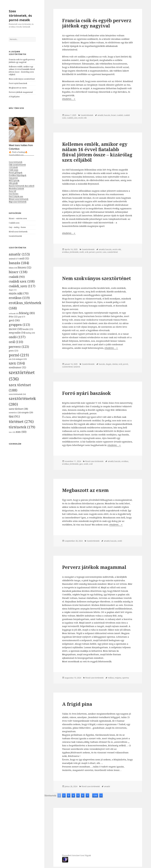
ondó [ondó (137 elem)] (17, 337)
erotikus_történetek (70, 252)
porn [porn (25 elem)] (14, 351)
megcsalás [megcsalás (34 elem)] (17, 333)
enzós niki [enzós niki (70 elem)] (19, 293)
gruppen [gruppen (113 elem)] (19, 325)
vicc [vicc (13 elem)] (12, 432)
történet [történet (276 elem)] (21, 421)
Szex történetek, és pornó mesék (20, 15)
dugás (109, 364)
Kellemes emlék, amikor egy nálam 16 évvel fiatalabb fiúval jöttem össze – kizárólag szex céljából (22, 71)
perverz (92, 252)
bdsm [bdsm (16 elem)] (13, 268)
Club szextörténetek (17, 165)
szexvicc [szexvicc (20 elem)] (15, 412)
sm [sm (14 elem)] (12, 359)
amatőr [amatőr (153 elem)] (19, 254)
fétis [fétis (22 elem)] (13, 317)
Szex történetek (16, 162)
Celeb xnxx (14, 170)
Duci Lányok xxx (16, 196)
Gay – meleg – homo (17, 227)
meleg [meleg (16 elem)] (30, 333)
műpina (118, 678)
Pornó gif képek (16, 173)
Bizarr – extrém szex (18, 218)
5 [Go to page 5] (78, 795)
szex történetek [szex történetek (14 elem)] (17, 394)
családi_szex (72, 118)
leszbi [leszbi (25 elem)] (28, 329)
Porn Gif (12, 191)
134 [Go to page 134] (95, 795)
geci (81, 464)
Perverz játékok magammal (21, 92)
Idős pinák (13, 183)
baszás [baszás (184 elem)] (19, 263)
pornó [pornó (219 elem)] (19, 355)
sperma (126, 678)
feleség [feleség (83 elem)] (27, 313)
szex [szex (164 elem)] (17, 363)
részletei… (69, 99)
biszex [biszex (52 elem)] (25, 267)
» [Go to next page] (101, 795)
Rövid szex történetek (18, 232)
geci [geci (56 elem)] (14, 320)
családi (120, 115)
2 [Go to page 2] (64, 795)
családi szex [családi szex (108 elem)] (22, 281)
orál (86, 252)
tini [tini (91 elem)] (14, 416)
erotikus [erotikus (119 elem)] (19, 298)
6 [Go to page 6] (83, 795)
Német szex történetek (19, 199)
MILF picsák (14, 181)
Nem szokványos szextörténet (22, 79)
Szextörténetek (15, 236)
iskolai (115, 364)
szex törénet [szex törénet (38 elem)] (18, 409)
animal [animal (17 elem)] (14, 259)
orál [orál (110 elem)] (16, 342)
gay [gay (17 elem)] (22, 317)
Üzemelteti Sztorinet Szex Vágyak (77, 855)
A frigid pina (14, 97)
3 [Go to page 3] (69, 795)
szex (104, 252)
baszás (107, 115)
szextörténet (113, 252)
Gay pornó (13, 178)
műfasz (111, 678)
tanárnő (77, 367)
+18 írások (13, 167)
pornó (99, 252)
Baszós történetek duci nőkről (22, 186)
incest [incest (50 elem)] (15, 329)
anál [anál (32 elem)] (24, 258)
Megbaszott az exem (18, 88)
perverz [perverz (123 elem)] (19, 347)
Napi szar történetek (18, 202)
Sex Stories (14, 194)
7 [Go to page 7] (87, 795)
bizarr (114, 115)
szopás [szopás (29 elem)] (27, 412)
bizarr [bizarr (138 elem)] (18, 272)
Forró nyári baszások (18, 83)
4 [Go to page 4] (73, 795)
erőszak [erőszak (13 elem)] (14, 313)
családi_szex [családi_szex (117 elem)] (22, 286)
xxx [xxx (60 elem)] (21, 432)
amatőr (100, 115)
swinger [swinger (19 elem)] (21, 359)
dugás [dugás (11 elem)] (13, 290)
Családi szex (14, 223)
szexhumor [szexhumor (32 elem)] (17, 367)
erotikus (125, 461)
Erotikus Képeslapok (18, 175)
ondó (82, 252)
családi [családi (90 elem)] (17, 277)
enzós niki (82, 118)
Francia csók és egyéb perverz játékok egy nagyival (22, 61)
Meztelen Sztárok (16, 188)
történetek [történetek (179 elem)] (22, 427)
